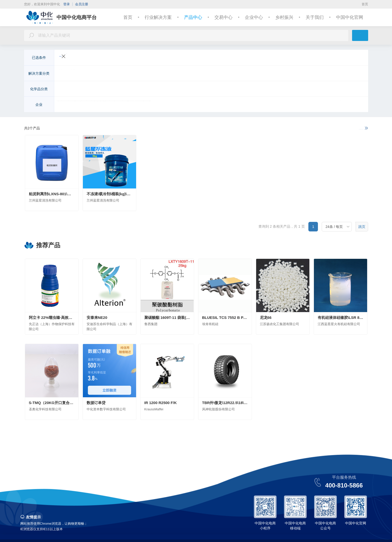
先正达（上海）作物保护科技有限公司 (89, 105)
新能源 (132, 74)
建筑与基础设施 (155, 74)
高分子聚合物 (153, 89)
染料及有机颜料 (211, 89)
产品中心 (193, 17)
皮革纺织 (251, 74)
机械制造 (270, 74)
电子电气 (115, 74)
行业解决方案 (158, 17)
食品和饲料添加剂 (261, 89)
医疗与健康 (200, 74)
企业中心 (254, 17)
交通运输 (96, 74)
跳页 (362, 227)
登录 (67, 4)
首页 (365, 4)
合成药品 (287, 89)
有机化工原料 (96, 89)
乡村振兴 (284, 17)
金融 (327, 74)
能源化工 (289, 74)
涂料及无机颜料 (181, 89)
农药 (134, 89)
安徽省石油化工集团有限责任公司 (215, 105)
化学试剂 (235, 89)
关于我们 (315, 17)
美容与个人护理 (226, 74)
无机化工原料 (70, 89)
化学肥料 (119, 89)
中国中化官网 (350, 17)
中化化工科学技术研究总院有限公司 (275, 105)
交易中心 (223, 17)
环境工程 (179, 74)
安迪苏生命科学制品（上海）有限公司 (154, 105)
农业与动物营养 (72, 74)
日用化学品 (308, 89)
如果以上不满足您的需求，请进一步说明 (332, 129)
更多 (353, 74)
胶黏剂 (327, 89)
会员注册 (82, 4)
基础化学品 (310, 74)
